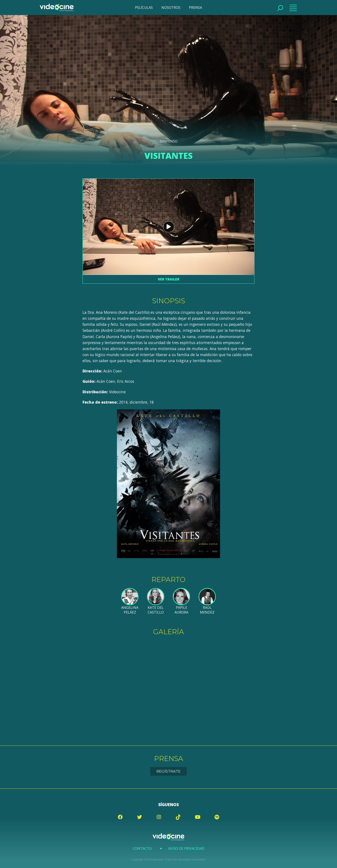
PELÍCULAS (144, 8)
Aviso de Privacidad (186, 848)
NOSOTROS (171, 8)
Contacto (142, 848)
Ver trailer (168, 279)
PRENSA (195, 8)
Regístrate (168, 771)
